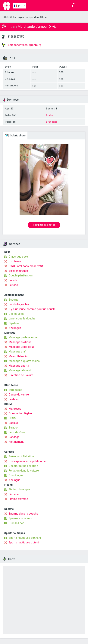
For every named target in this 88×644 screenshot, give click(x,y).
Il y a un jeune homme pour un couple (32, 309)
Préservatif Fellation (21, 456)
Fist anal (14, 494)
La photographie (19, 304)
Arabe (49, 115)
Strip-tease (15, 390)
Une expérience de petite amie (28, 461)
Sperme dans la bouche (23, 514)
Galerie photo (15, 135)
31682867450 (16, 37)
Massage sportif (19, 366)
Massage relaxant (20, 370)
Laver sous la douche (22, 319)
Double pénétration (21, 275)
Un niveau (15, 261)
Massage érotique (20, 342)
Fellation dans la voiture (24, 471)
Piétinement (16, 442)
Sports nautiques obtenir (24, 542)
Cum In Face (16, 523)
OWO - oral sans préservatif (26, 266)
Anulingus (15, 328)
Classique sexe (18, 257)
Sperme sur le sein (20, 518)
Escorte (14, 300)
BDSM (13, 418)
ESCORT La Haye (13, 17)
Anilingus (14, 480)
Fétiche (13, 285)
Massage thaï (17, 352)
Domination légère (20, 413)
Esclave (14, 423)
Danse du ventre (19, 395)
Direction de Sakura (21, 375)
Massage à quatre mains (24, 361)
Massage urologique (22, 347)
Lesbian (14, 399)
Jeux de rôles (17, 432)
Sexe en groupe (18, 271)
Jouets (13, 280)
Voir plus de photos (44, 225)
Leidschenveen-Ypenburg (22, 45)
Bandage (14, 437)
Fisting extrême (18, 499)
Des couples (16, 314)
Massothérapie (18, 356)
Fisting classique (19, 489)
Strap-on (14, 428)
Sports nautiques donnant (25, 538)
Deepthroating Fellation (23, 466)
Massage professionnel (23, 337)
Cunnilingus (16, 475)
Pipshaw (14, 323)
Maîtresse (15, 409)
